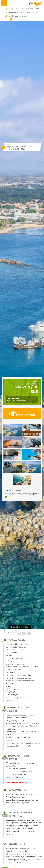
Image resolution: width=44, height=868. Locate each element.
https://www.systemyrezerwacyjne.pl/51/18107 (23, 494)
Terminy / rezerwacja (22, 413)
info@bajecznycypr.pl (17, 16)
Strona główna (8, 631)
